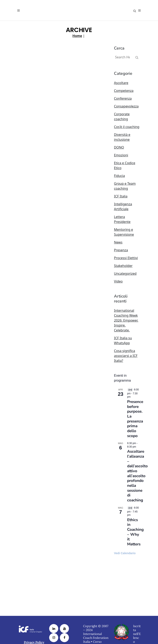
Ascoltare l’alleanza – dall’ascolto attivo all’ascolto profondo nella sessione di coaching (137, 476)
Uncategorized (125, 274)
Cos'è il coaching (127, 127)
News (118, 242)
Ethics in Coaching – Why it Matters (135, 532)
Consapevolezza (126, 106)
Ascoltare (121, 83)
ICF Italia (121, 196)
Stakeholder (123, 266)
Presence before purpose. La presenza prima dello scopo (135, 419)
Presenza (121, 250)
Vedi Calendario (125, 553)
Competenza (124, 91)
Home (77, 36)
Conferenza (123, 98)
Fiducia (119, 176)
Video (118, 281)
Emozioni (121, 155)
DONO (119, 147)
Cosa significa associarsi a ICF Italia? (126, 356)
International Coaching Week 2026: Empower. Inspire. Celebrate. (126, 320)
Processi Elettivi (126, 258)
